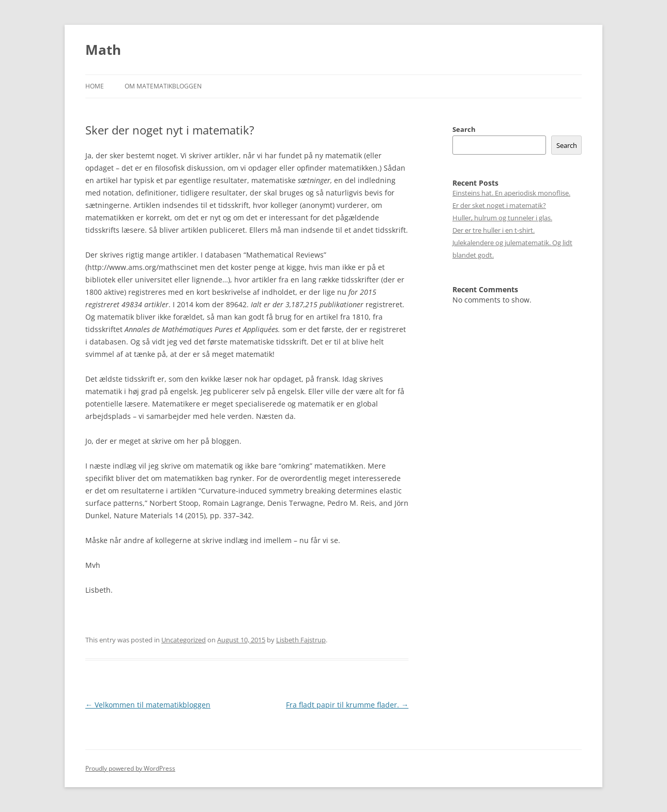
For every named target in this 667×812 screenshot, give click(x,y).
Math (103, 50)
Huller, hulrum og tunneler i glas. (502, 218)
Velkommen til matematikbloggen (148, 705)
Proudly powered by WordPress (130, 768)
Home (95, 86)
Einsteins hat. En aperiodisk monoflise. (511, 193)
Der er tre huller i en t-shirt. (494, 230)
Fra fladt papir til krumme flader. (347, 705)
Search (464, 129)
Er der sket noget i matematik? (499, 205)
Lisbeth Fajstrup (301, 640)
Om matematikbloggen (163, 86)
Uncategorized (184, 640)
